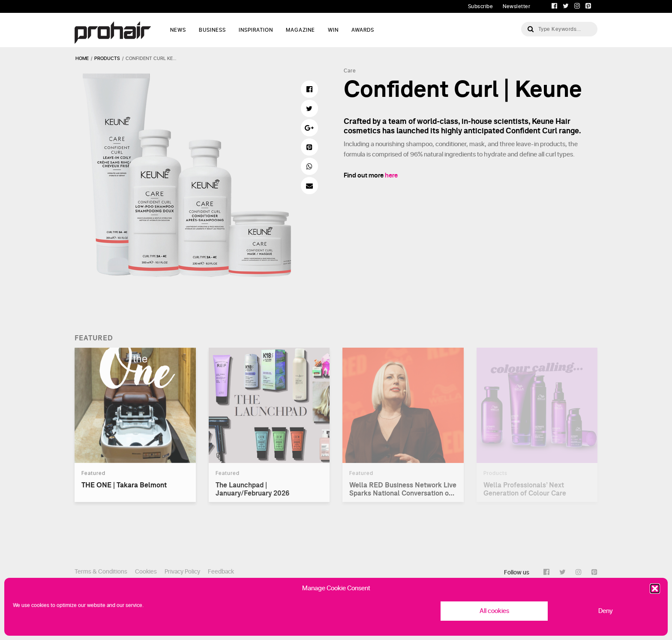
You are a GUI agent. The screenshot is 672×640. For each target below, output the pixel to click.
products (107, 59)
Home (82, 59)
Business (212, 30)
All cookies (494, 611)
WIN (333, 30)
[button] (655, 589)
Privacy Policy (182, 572)
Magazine (300, 30)
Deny (606, 611)
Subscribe (481, 6)
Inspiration (256, 30)
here (391, 176)
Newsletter (516, 6)
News (178, 30)
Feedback (221, 572)
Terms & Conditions (101, 572)
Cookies (146, 572)
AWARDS (363, 30)
